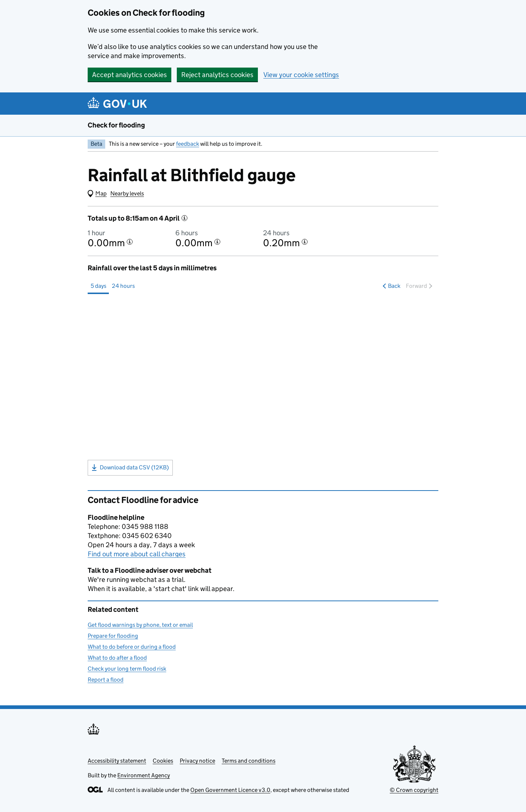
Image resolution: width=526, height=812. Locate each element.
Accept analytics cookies (129, 75)
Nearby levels (127, 193)
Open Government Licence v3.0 (230, 790)
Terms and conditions (249, 761)
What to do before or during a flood (132, 647)
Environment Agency (144, 775)
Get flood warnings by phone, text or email (140, 625)
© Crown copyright (414, 790)
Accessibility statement (117, 761)
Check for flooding (116, 125)
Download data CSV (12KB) (130, 468)
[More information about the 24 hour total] (305, 242)
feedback (188, 144)
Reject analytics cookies (217, 75)
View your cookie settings (301, 75)
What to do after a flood (117, 658)
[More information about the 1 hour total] (130, 242)
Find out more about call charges (137, 554)
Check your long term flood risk (127, 669)
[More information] (184, 218)
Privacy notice (197, 761)
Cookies (163, 761)
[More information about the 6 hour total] (217, 242)
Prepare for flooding (113, 636)
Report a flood (106, 680)
